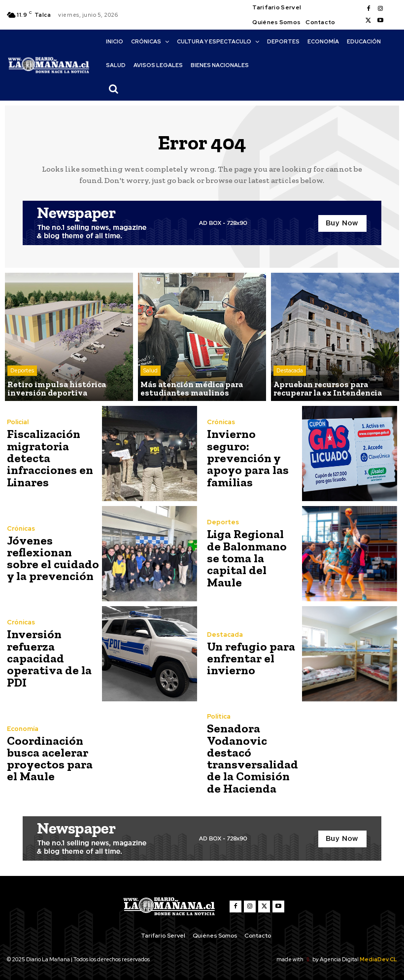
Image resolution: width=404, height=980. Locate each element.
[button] (114, 89)
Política (219, 717)
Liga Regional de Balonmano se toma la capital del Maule (252, 558)
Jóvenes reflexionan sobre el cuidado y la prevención (51, 558)
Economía (23, 729)
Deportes (22, 371)
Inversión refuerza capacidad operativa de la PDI (48, 658)
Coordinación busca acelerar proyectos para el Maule (48, 758)
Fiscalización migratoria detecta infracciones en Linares (49, 458)
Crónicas (221, 428)
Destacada (290, 371)
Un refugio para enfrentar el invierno (250, 658)
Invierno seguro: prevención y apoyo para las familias (252, 458)
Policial (18, 422)
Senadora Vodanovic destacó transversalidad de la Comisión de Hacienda (252, 758)
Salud (151, 371)
